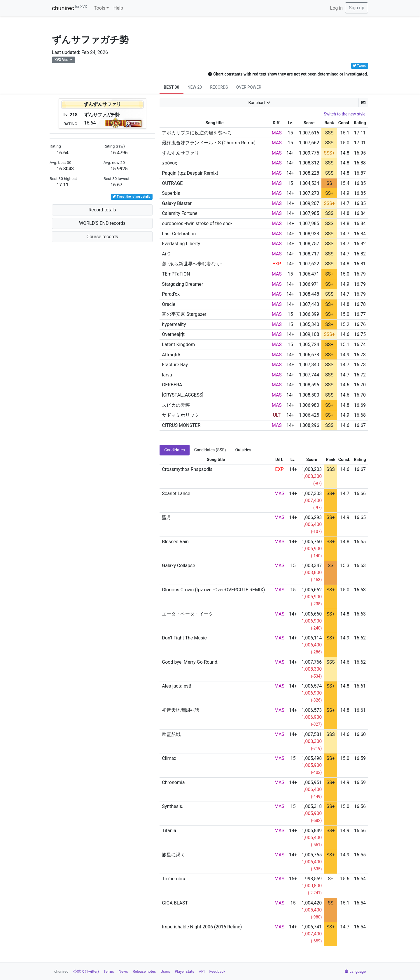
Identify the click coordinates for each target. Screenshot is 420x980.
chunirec (69, 8)
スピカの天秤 (176, 405)
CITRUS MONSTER (181, 425)
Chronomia (173, 782)
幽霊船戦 (171, 734)
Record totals (102, 210)
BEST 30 (171, 87)
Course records (102, 237)
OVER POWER (249, 87)
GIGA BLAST (175, 903)
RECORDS (219, 87)
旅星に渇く (174, 855)
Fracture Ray (175, 365)
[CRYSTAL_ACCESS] (183, 395)
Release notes (144, 971)
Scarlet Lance (176, 493)
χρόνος (169, 163)
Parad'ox (171, 294)
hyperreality (174, 324)
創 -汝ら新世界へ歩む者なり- (192, 264)
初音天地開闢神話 (181, 710)
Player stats (184, 971)
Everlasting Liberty (181, 244)
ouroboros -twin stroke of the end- (197, 223)
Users (166, 971)
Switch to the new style (345, 114)
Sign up (357, 8)
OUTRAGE (172, 183)
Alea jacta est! (176, 686)
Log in (336, 8)
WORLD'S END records (102, 223)
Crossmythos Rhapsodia (187, 469)
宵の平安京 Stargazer (184, 314)
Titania (169, 831)
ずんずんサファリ (181, 153)
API (202, 971)
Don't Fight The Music (184, 638)
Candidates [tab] (175, 450)
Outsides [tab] (243, 450)
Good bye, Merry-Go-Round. (190, 662)
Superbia (171, 193)
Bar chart (257, 103)
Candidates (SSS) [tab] (210, 450)
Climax (169, 758)
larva (167, 375)
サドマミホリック (181, 415)
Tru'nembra (174, 879)
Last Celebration (179, 234)
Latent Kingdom (178, 345)
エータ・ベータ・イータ (188, 614)
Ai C (166, 254)
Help (118, 8)
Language (355, 971)
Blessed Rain (175, 542)
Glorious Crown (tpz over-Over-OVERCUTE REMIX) (213, 590)
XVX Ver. (61, 60)
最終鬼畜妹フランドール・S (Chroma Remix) (209, 143)
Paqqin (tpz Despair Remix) (190, 173)
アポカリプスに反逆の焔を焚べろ (197, 133)
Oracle (169, 304)
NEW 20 (195, 87)
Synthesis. (173, 806)
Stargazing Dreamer (182, 284)
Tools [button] (100, 8)
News (123, 971)
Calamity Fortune (180, 213)
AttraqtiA (171, 355)
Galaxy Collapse (178, 566)
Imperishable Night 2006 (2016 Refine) (202, 927)
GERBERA (172, 385)
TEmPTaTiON (176, 274)
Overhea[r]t (173, 334)
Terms (109, 971)
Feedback (217, 971)
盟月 (167, 517)
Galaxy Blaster (177, 203)
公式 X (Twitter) (86, 971)
